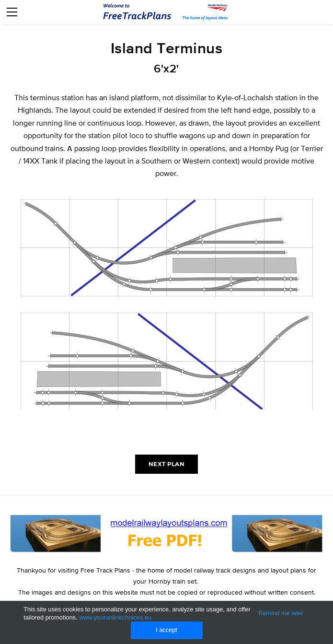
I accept (166, 630)
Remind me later (281, 613)
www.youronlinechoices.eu (115, 617)
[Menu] (12, 12)
